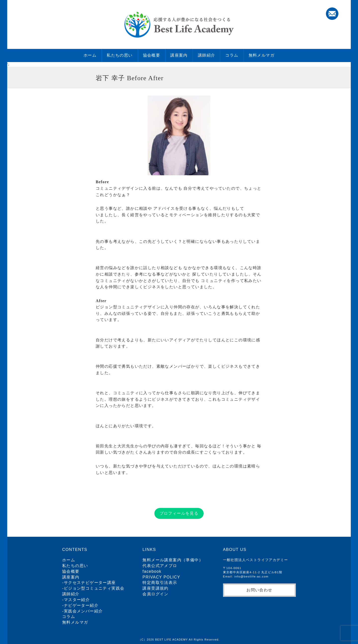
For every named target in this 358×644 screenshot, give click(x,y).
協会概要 (152, 55)
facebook (152, 571)
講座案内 (179, 55)
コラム (232, 55)
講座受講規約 (155, 588)
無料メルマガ (262, 55)
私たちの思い (120, 55)
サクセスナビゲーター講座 (90, 583)
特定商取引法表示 (160, 583)
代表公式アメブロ (160, 566)
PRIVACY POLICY (161, 577)
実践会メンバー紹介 (83, 611)
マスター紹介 (77, 600)
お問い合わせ (259, 590)
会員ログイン (155, 594)
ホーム (90, 55)
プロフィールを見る (179, 513)
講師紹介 (207, 55)
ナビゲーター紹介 (81, 605)
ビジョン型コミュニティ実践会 (94, 588)
